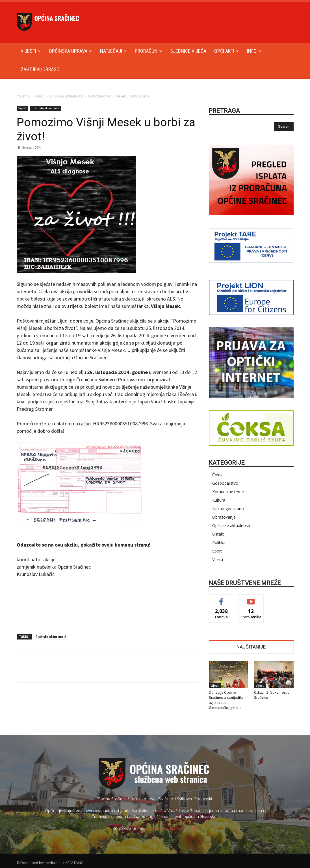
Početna (23, 96)
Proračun (148, 51)
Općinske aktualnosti (66, 96)
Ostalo (218, 534)
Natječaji (113, 51)
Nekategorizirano (228, 509)
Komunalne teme (228, 492)
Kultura (219, 500)
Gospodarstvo (225, 483)
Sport (217, 551)
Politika (219, 542)
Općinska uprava (70, 51)
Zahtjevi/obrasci (41, 69)
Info (254, 51)
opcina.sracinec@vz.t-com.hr (172, 828)
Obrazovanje (224, 517)
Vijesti (31, 51)
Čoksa (218, 475)
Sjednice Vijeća (188, 51)
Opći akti (226, 51)
